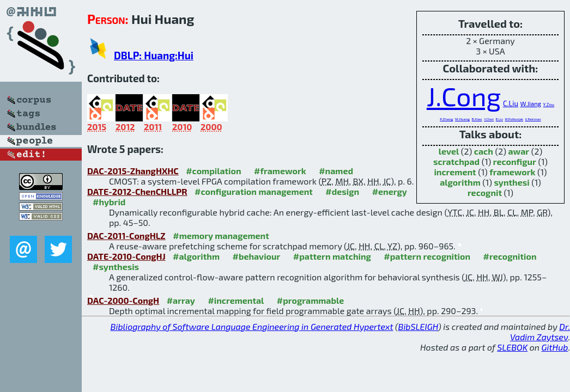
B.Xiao (477, 119)
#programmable (310, 300)
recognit (485, 192)
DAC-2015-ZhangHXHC (133, 171)
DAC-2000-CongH (123, 300)
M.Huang (462, 119)
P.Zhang (446, 119)
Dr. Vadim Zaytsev (540, 332)
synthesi (511, 182)
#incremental (236, 300)
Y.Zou (549, 105)
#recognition (510, 256)
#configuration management (254, 191)
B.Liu (499, 119)
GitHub (555, 347)
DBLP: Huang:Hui (154, 55)
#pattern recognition (427, 256)
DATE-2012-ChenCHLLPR (137, 191)
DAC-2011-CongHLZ (126, 235)
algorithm (460, 182)
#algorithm (196, 256)
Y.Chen (489, 119)
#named (336, 171)
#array (181, 300)
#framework (280, 171)
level (449, 151)
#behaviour (257, 256)
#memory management (221, 235)
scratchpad (456, 161)
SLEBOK (512, 347)
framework (512, 172)
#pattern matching (332, 256)
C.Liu (511, 103)
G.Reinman (533, 119)
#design (342, 191)
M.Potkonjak (514, 119)
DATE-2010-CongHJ (126, 256)
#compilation (213, 171)
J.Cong (464, 96)
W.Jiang (531, 104)
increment (455, 172)
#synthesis (116, 267)
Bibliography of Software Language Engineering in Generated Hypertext (252, 326)
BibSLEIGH (418, 326)
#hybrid (109, 202)
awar (519, 151)
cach (484, 151)
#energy (390, 191)
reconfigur (515, 161)
